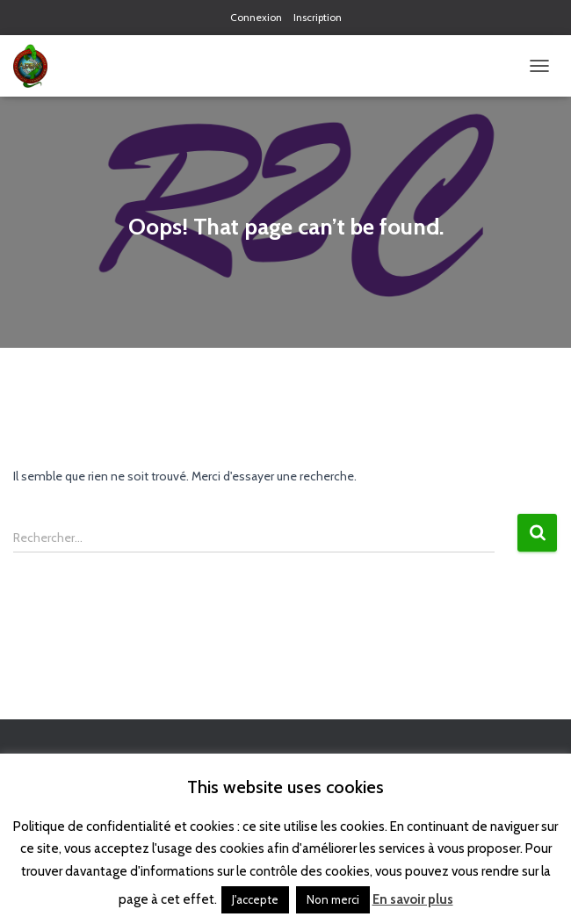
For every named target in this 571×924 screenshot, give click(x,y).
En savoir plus (413, 899)
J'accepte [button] (255, 899)
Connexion (256, 17)
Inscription (318, 17)
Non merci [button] (333, 899)
